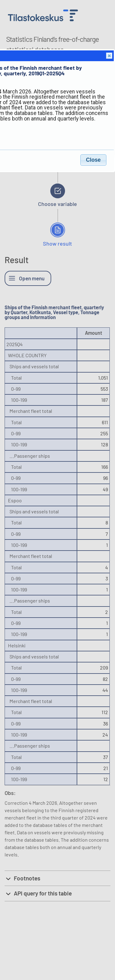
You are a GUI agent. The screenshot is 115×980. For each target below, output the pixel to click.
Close (109, 56)
